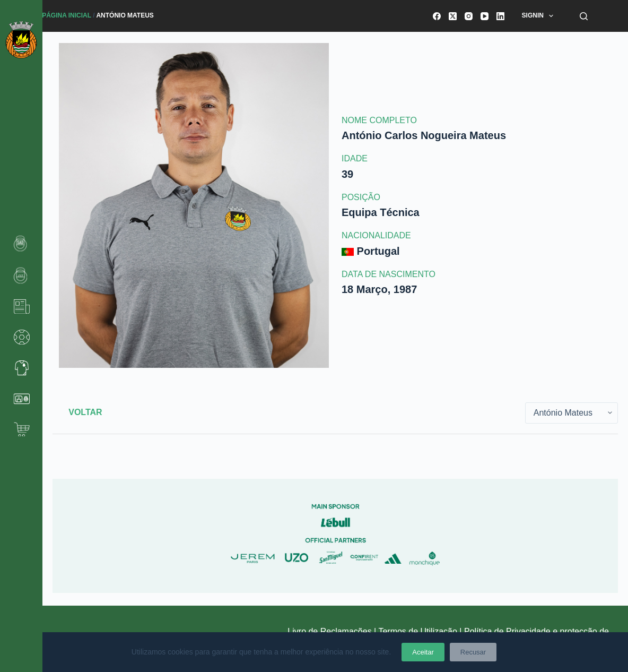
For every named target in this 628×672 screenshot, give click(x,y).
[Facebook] (437, 16)
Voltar (85, 412)
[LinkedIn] (500, 16)
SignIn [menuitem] (540, 16)
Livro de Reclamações (331, 631)
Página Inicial (67, 15)
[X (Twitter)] (453, 16)
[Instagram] (469, 16)
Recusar (473, 652)
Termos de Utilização (418, 631)
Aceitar (423, 652)
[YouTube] (485, 16)
